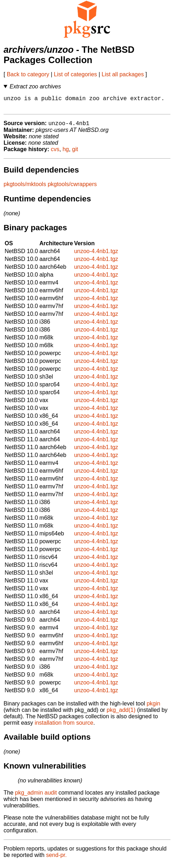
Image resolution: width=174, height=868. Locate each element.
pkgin (153, 707)
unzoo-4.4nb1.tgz (96, 255)
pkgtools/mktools (25, 188)
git (75, 153)
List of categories (75, 74)
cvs (55, 153)
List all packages (123, 74)
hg (66, 153)
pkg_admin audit (36, 797)
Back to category (28, 74)
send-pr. (56, 859)
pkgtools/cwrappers (72, 188)
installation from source (64, 727)
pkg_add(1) (121, 714)
